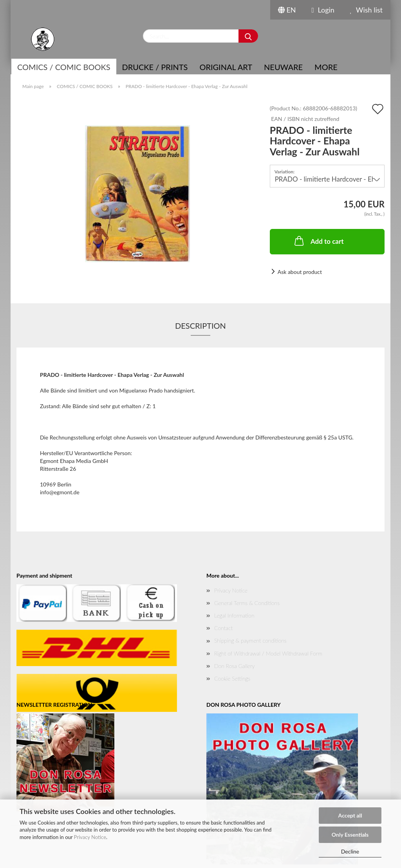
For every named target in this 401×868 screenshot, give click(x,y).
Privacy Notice (90, 837)
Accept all (350, 815)
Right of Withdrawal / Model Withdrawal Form (268, 653)
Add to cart (318, 241)
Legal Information (234, 615)
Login (323, 10)
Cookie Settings (232, 678)
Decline (350, 851)
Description (200, 326)
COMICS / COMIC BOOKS (64, 67)
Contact (223, 628)
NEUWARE (283, 67)
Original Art (226, 67)
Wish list (366, 10)
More (326, 67)
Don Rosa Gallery (234, 666)
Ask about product (300, 272)
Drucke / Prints (155, 67)
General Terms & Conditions (247, 603)
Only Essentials (350, 835)
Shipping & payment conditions (250, 640)
